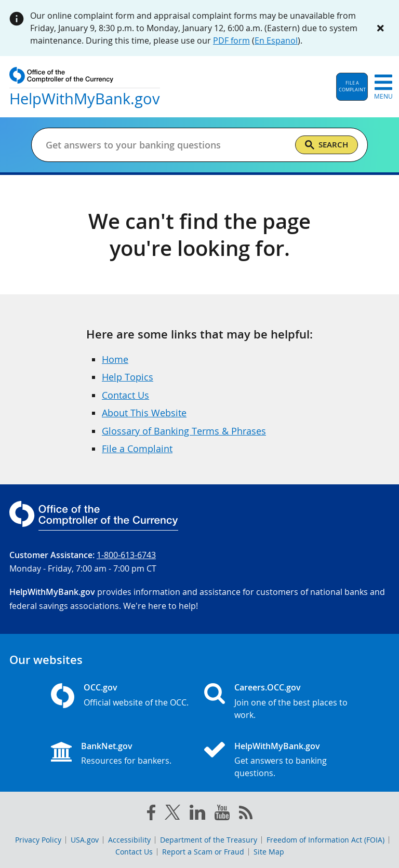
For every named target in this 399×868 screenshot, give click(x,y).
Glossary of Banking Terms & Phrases (184, 431)
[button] (352, 87)
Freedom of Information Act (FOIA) (325, 840)
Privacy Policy (38, 840)
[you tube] (222, 815)
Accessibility (129, 840)
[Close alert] (380, 28)
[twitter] (172, 815)
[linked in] (197, 814)
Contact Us (125, 395)
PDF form (231, 40)
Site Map (269, 852)
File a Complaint (137, 449)
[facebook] (151, 815)
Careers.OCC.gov (268, 687)
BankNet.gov (107, 746)
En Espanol (276, 40)
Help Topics (128, 377)
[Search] (327, 145)
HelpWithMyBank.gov (277, 746)
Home (115, 359)
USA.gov (85, 840)
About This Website (144, 413)
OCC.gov (101, 687)
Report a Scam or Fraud (203, 852)
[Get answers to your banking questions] (166, 145)
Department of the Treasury (209, 840)
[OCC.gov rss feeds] (246, 815)
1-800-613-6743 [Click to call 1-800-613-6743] (126, 555)
